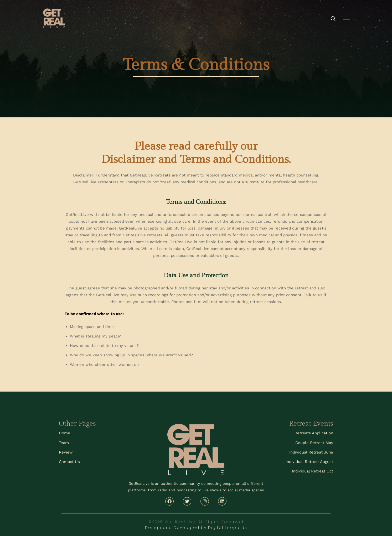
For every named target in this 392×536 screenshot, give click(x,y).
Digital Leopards (228, 528)
